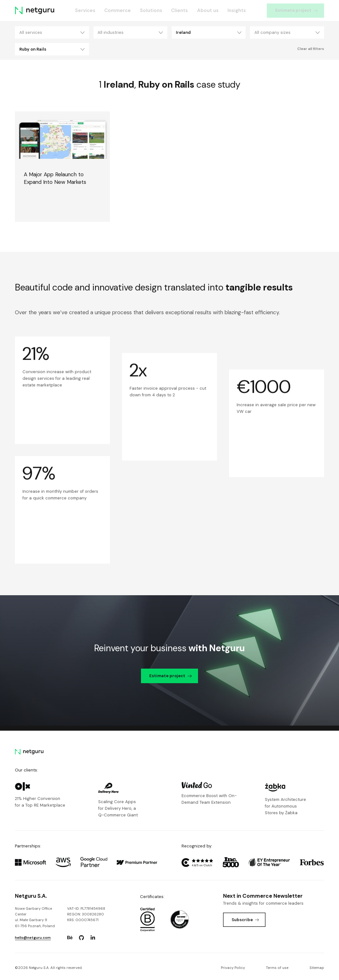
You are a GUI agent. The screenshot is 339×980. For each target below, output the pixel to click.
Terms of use (277, 968)
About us (208, 10)
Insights (237, 10)
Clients (179, 10)
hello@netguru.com (33, 938)
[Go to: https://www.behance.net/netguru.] (70, 938)
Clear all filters (311, 49)
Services (85, 10)
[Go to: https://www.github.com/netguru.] (81, 938)
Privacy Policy (233, 968)
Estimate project (297, 10)
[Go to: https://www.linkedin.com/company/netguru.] (93, 938)
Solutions (151, 10)
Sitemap (317, 968)
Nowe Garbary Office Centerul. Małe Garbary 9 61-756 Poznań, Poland (35, 917)
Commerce (118, 10)
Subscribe (245, 920)
